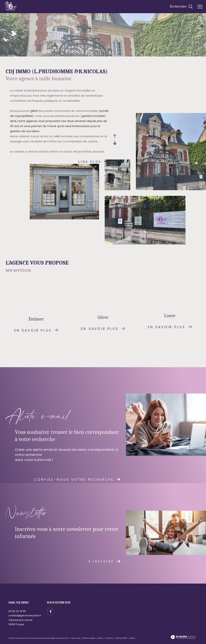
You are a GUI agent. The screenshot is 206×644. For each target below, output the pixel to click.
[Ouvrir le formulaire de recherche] (181, 7)
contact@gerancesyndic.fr (25, 615)
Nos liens (110, 638)
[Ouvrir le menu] (200, 7)
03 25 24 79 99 (17, 611)
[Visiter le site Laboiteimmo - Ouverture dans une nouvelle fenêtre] (183, 638)
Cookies (132, 638)
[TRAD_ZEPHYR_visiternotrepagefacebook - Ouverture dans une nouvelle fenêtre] (51, 612)
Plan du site (76, 638)
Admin (101, 638)
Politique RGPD (121, 638)
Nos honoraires (63, 638)
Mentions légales (89, 638)
